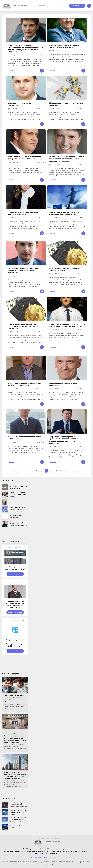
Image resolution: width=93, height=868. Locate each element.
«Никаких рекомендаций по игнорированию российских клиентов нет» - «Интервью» (67, 325)
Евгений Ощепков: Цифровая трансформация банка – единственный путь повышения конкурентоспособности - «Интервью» (26, 49)
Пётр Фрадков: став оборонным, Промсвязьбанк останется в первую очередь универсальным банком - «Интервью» (64, 440)
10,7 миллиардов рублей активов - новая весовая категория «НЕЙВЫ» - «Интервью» (15, 604)
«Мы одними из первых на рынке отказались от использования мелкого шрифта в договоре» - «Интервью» (67, 159)
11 (66, 471)
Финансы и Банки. (22, 4)
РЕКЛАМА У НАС (55, 858)
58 (76, 471)
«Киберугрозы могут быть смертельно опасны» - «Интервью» (23, 213)
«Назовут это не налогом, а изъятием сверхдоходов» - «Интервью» (64, 46)
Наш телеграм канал (39, 858)
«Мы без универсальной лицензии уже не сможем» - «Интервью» (66, 269)
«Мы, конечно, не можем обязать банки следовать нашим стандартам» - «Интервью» (24, 270)
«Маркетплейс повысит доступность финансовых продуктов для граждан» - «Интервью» (23, 326)
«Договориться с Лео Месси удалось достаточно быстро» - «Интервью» (64, 213)
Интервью (12, 70)
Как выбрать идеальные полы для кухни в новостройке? (15, 568)
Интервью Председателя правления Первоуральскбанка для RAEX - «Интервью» (15, 643)
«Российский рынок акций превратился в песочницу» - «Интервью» (24, 384)
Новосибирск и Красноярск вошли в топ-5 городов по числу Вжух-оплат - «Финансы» (14, 699)
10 (61, 471)
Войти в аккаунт (77, 6)
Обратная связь (53, 849)
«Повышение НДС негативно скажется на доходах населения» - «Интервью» (24, 158)
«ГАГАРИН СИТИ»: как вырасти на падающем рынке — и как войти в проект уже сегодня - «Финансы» (15, 775)
